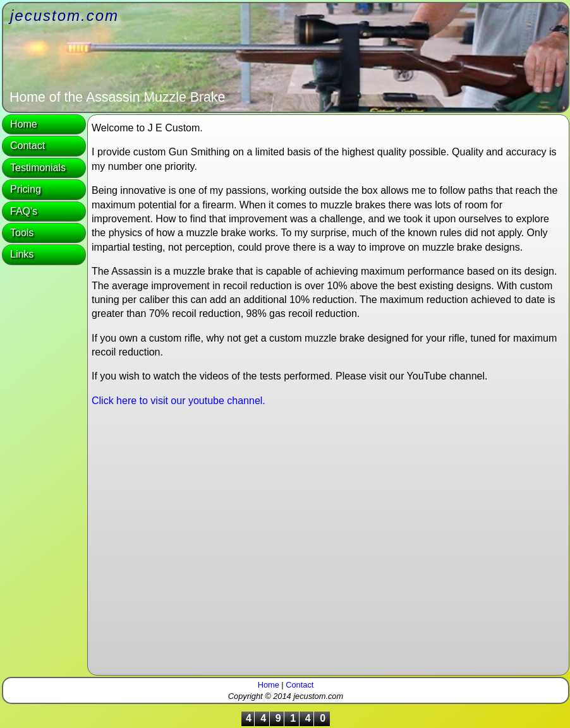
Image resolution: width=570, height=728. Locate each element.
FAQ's (24, 211)
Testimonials (38, 168)
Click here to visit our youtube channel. (179, 401)
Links (22, 254)
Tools (22, 233)
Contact (27, 146)
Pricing (26, 189)
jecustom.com (64, 15)
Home (24, 124)
